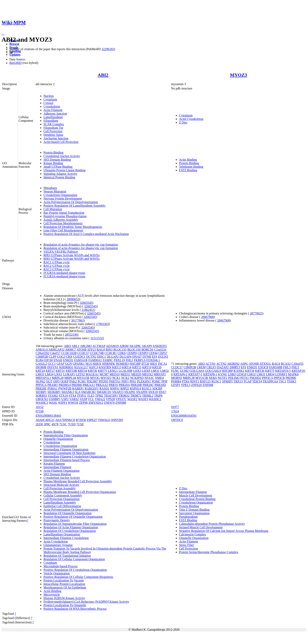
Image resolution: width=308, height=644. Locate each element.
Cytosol (48, 103)
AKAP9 (147, 346)
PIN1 (133, 381)
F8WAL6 (104, 420)
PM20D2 (255, 378)
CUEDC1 (79, 357)
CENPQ (143, 353)
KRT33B (71, 371)
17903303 (102, 324)
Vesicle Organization (56, 573)
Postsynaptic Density (57, 520)
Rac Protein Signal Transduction (64, 213)
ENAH (58, 360)
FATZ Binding (188, 170)
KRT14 (127, 367)
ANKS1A (42, 350)
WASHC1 (155, 399)
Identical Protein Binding (59, 177)
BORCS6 (147, 350)
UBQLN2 (42, 399)
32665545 (86, 303)
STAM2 (53, 396)
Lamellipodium (53, 117)
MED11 (125, 374)
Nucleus (49, 96)
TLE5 (91, 396)
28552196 (71, 335)
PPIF (165, 381)
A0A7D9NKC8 (65, 420)
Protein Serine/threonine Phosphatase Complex (209, 552)
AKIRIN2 (233, 364)
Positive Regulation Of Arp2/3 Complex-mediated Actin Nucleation (86, 234)
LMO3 (40, 374)
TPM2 (99, 396)
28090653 (73, 299)
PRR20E (41, 388)
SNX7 (162, 392)
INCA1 (163, 364)
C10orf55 (297, 364)
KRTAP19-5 (283, 371)
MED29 (136, 374)
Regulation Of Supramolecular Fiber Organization (75, 524)
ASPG (244, 364)
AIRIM (124, 346)
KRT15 (137, 367)
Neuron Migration (55, 191)
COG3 (61, 357)
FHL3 (287, 367)
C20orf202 (42, 353)
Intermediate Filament (57, 467)
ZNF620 (196, 385)
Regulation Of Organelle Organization (67, 513)
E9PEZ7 (92, 420)
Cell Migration (53, 209)
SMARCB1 (88, 392)
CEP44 (153, 353)
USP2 (65, 399)
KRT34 (82, 371)
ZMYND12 (96, 403)
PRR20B (136, 385)
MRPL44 (70, 378)
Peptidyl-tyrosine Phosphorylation (65, 216)
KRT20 (157, 367)
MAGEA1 (92, 374)
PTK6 (186, 381)
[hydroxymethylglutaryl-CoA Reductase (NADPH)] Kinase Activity (86, 602)
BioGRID (16, 63)
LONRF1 (281, 374)
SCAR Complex (54, 124)
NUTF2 (223, 378)
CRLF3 (211, 367)
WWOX (73, 403)
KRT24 (40, 371)
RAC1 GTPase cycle (56, 262)
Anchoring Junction (56, 138)
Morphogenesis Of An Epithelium (65, 587)
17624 (175, 411)
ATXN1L (265, 364)
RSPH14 (135, 388)
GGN (68, 364)
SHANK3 (68, 392)
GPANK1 (79, 364)
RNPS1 (115, 388)
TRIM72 (136, 396)
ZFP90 (83, 403)
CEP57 (163, 353)
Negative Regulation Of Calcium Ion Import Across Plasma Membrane (224, 531)
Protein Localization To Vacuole (64, 580)
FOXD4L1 (153, 360)
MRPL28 (58, 378)
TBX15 (238, 381)
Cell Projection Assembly (60, 488)
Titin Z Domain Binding (194, 510)
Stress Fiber (186, 545)
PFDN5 (104, 381)
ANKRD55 (160, 346)
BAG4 (101, 350)
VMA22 (100, 399)
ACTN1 (211, 364)
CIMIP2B (42, 357)
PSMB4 (176, 381)
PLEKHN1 (144, 381)
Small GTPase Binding (58, 167)
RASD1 (104, 388)
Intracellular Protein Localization (64, 584)
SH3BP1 (41, 392)
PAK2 (73, 381)
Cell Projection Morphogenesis (63, 223)
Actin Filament (53, 110)
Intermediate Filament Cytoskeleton (66, 538)
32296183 (108, 49)
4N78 (55, 424)
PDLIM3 (234, 378)
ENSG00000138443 (48, 416)
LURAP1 (69, 374)
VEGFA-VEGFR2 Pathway (61, 252)
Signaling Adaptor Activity (60, 174)
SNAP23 (118, 392)
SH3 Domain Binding (57, 160)
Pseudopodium (188, 517)
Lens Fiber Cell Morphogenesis (63, 230)
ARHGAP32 (57, 350)
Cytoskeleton (52, 106)
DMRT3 (235, 367)
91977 (175, 407)
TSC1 (283, 381)
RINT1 (195, 381)
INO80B (41, 367)
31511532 (97, 338)
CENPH (132, 353)
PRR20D (160, 385)
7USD (72, 424)
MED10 (115, 374)
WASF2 (132, 399)
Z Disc (183, 122)
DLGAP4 (125, 357)
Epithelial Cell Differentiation (62, 506)
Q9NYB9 (117, 420)
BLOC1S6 (134, 350)
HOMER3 (122, 364)
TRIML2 (148, 396)
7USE (80, 424)
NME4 (159, 378)
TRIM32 (124, 396)
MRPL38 (189, 378)
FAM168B (276, 367)
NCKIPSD (137, 378)
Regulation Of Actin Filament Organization (71, 527)
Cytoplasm (50, 99)
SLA (77, 392)
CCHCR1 (111, 353)
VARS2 (74, 399)
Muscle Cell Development (195, 495)
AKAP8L (135, 346)
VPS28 (110, 399)
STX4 (72, 396)
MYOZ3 (239, 75)
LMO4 (49, 374)
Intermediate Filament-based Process (67, 460)
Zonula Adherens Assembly (61, 220)
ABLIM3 (86, 346)
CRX (69, 357)
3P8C (47, 424)
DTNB (147, 357)
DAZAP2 (223, 367)
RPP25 (125, 388)
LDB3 (232, 374)
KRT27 (50, 371)
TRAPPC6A (270, 381)
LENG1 (113, 371)
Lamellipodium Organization (62, 534)
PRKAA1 (89, 385)
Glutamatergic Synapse (58, 545)
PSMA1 (52, 388)
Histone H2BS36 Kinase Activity (64, 598)
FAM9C (108, 360)
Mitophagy (50, 188)
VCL (91, 399)
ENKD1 (68, 360)
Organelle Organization (58, 439)
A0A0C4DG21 (45, 420)
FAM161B (81, 360)
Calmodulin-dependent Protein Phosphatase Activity (212, 524)
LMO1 (155, 371)
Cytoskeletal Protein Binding (197, 499)
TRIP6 (158, 396)
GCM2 (184, 371)
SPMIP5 (227, 381)
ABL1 (75, 346)
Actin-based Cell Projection (61, 142)
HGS (89, 364)
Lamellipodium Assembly (60, 503)
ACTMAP (99, 346)
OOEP (65, 381)
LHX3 (137, 371)
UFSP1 (176, 385)
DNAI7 (137, 357)
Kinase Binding (53, 163)
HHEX (97, 364)
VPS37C (121, 399)
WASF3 (143, 399)
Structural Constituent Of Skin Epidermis (69, 453)
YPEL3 (186, 385)
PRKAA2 (102, 385)
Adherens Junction (55, 114)
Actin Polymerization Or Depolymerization (71, 202)
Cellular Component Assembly (63, 495)
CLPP (52, 357)
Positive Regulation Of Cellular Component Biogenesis (78, 577)
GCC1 (52, 364)
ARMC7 (70, 350)
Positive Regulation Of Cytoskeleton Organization (75, 570)
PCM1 (82, 381)
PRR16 (113, 385)
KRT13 (117, 367)
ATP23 (91, 350)
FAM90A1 (95, 360)
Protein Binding (53, 152)
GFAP (60, 364)
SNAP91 (130, 392)
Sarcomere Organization (194, 513)
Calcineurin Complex (192, 534)
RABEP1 (78, 388)
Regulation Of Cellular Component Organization (74, 559)
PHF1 (125, 381)
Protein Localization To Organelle (65, 605)
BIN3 (109, 350)
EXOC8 (263, 367)
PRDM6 (77, 385)
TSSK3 (292, 381)
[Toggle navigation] (3, 35)
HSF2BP (135, 364)
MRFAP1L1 (43, 378)
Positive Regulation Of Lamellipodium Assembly (74, 206)
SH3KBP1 (54, 392)
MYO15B (83, 378)
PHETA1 (115, 381)
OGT (49, 381)
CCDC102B (69, 353)
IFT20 (145, 364)
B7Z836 (81, 420)
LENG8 (242, 374)
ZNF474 (109, 403)
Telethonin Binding (191, 167)
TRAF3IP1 (111, 396)
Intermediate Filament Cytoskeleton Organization (75, 457)
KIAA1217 (81, 367)
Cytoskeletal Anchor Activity (62, 156)
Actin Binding (188, 160)
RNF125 (205, 381)
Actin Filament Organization (61, 471)
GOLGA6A (197, 371)
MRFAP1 (160, 374)
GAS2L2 (41, 364)
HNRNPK (109, 364)
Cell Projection (53, 131)
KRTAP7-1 (195, 374)
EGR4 (39, 360)
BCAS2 (286, 364)
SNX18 (153, 392)
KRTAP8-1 (210, 374)
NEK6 (213, 378)
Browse (14, 44)
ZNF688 (121, 403)
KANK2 (239, 371)
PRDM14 (65, 385)
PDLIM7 (92, 381)
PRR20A (124, 385)
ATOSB (82, 350)
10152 (39, 407)
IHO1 (154, 364)
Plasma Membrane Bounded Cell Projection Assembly (78, 481)
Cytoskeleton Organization (60, 195)
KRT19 (147, 367)
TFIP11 (82, 396)
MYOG (95, 378)
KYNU (223, 374)
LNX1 (58, 374)
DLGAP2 (113, 357)
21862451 (88, 310)
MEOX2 (148, 374)
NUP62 (40, 381)
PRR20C (148, 385)
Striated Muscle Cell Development (201, 527)
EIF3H (49, 360)
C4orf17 (55, 353)
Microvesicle (52, 595)
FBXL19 (119, 360)
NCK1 (116, 378)
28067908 (207, 317)
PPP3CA (41, 385)
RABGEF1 (92, 388)
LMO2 (164, 371)
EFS (155, 357)
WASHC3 (42, 403)
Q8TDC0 (177, 420)
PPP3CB (279, 378)
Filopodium (51, 121)
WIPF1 (63, 403)
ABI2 (103, 75)
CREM (201, 367)
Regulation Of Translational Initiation (67, 556)
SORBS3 (41, 396)
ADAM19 (112, 346)
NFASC (149, 378)
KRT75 (102, 371)
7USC (63, 424)
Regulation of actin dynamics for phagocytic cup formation (81, 245)
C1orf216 (160, 350)
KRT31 (60, 371)
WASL (53, 403)
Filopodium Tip (53, 128)
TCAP (247, 381)
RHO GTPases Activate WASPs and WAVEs (71, 255)
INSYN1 (53, 367)
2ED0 (39, 424)
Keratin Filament (54, 464)
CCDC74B (97, 353)
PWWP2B (65, 388)
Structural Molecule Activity (61, 485)
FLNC (175, 371)
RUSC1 (147, 388)
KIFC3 (93, 367)
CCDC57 (83, 353)
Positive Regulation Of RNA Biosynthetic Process (75, 609)
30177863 (77, 320)
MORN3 (177, 378)
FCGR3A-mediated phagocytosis (64, 273)
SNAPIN (142, 392)
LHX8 (146, 371)
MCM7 (104, 374)
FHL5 (129, 360)
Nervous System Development (63, 199)
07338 (39, 411)
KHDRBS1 (66, 367)
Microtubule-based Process (60, 566)
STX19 (63, 396)
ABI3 (68, 346)
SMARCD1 (104, 392)
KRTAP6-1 (181, 374)
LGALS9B (126, 371)
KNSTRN (105, 367)
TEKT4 (257, 381)
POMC (156, 381)
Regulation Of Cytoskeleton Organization (70, 531)
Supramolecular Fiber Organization (66, 435)
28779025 (256, 313)
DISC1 (101, 357)
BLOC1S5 (120, 350)
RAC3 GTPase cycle (56, 269)
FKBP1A (140, 360)
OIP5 (56, 381)
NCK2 (125, 378)
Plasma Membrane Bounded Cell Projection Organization (80, 492)
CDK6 (122, 353)
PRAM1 (53, 385)
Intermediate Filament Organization (66, 449)
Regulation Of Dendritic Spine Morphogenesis (73, 227)
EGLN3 (163, 357)
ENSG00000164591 (184, 416)
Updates (15, 55)
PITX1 (245, 378)
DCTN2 (91, 357)
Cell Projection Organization (61, 499)
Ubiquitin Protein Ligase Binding (64, 170)
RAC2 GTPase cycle (56, 266)
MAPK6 (293, 374)
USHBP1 (55, 399)
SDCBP (157, 388)
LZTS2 (80, 374)
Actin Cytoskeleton (191, 119)
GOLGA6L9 (213, 371)
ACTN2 (221, 364)
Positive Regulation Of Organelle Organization (73, 517)
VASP (83, 399)
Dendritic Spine (53, 135)
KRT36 (92, 371)
